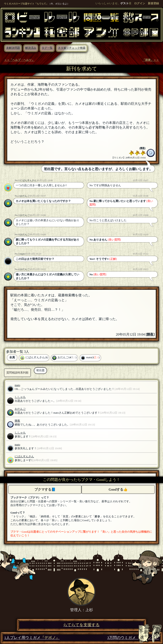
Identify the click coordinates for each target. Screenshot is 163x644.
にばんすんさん (28, 180)
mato (22, 254)
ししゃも (20, 397)
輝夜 (142, 148)
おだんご (25, 196)
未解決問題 (13, 48)
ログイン (140, 3)
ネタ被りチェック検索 (72, 48)
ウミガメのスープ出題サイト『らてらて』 (26, 4)
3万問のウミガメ (133, 638)
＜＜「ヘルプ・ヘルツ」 (19, 60)
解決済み (31, 48)
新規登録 (153, 3)
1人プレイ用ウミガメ (32, 638)
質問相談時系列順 (17, 373)
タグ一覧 (47, 48)
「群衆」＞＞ (151, 60)
